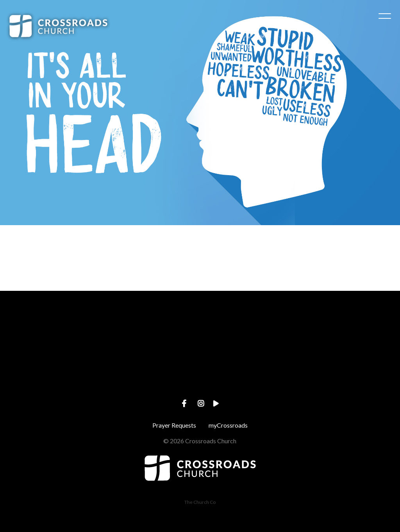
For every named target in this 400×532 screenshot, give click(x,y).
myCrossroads (228, 425)
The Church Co (200, 502)
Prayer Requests (174, 425)
